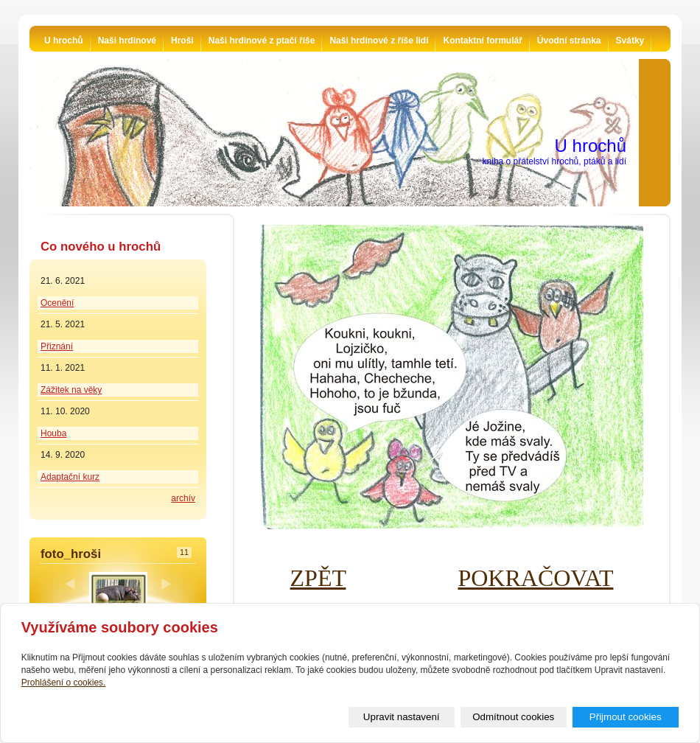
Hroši (182, 41)
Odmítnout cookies (513, 717)
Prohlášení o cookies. (64, 683)
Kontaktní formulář (482, 41)
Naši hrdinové (127, 41)
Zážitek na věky (71, 390)
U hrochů (64, 41)
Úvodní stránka (569, 41)
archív (183, 498)
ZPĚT (318, 578)
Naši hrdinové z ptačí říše (262, 41)
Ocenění (57, 303)
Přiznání (57, 346)
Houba (53, 433)
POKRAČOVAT (535, 578)
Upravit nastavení (402, 717)
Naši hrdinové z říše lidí (379, 41)
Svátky (630, 41)
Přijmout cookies (626, 717)
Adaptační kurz (70, 477)
